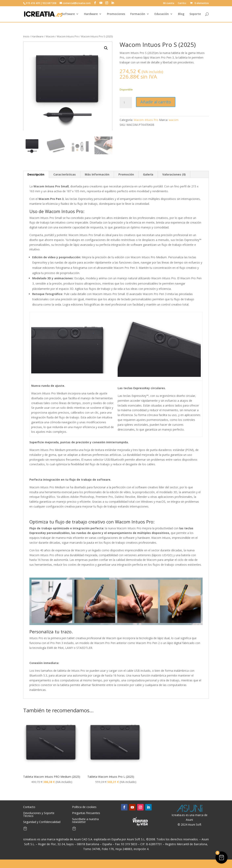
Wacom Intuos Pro (68, 36)
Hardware (91, 14)
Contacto (29, 807)
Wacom (50, 36)
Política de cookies (84, 807)
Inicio (48, 14)
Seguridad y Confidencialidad (42, 822)
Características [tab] (65, 174)
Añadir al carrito (156, 102)
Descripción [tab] (36, 174)
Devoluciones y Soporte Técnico (39, 815)
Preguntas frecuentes (86, 813)
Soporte (195, 14)
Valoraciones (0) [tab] (174, 174)
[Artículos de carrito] (25, 829)
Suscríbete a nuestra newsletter (85, 821)
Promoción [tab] (126, 174)
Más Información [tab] (97, 174)
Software (68, 14)
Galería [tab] (148, 174)
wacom (174, 120)
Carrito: (182, 3)
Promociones (116, 14)
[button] (106, 48)
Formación (138, 14)
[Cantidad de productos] (126, 103)
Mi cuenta (169, 3)
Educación (162, 14)
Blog (181, 14)
